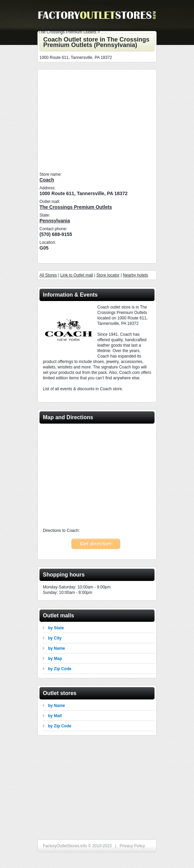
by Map (55, 659)
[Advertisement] (97, 121)
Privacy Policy (132, 846)
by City (55, 638)
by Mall (55, 716)
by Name (56, 648)
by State (56, 628)
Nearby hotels (135, 275)
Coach (47, 180)
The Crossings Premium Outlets (76, 207)
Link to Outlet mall (77, 275)
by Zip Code (60, 669)
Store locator (108, 275)
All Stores (48, 275)
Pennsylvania (55, 221)
